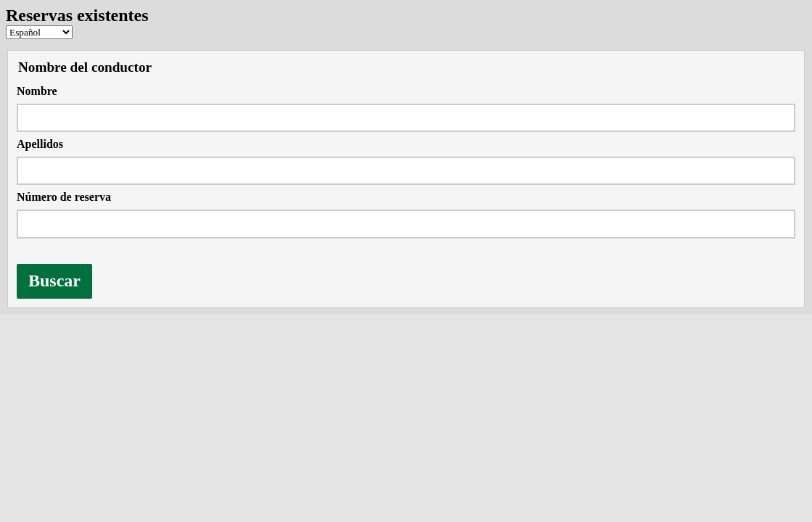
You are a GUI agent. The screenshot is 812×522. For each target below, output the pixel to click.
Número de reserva (64, 197)
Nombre (37, 91)
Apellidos (40, 144)
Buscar (54, 281)
